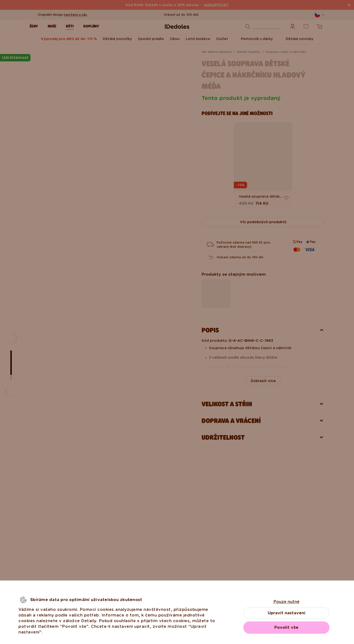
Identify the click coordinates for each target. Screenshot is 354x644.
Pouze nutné (286, 602)
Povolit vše (286, 627)
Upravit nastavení (287, 613)
